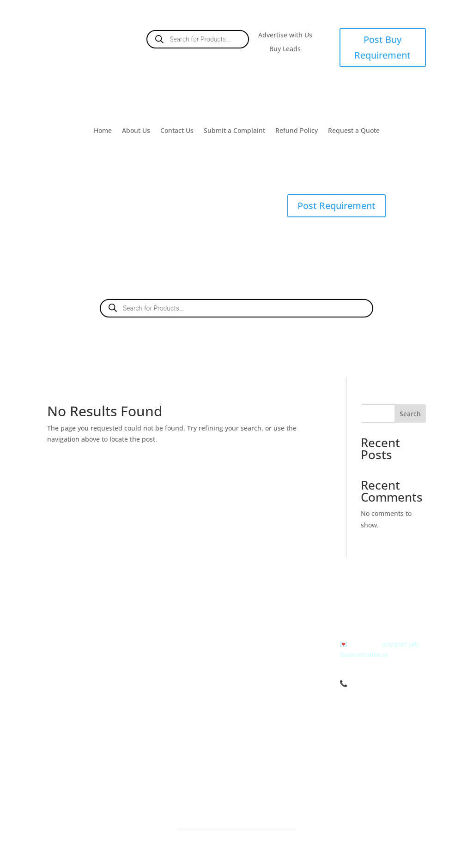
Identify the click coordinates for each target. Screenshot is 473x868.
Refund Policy (297, 131)
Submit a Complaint (234, 131)
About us (262, 606)
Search (410, 414)
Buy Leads (285, 49)
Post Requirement (337, 206)
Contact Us (177, 131)
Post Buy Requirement (382, 47)
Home (103, 131)
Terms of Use (269, 618)
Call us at (356, 611)
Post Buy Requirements (187, 606)
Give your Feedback (279, 714)
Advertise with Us (285, 36)
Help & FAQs (268, 666)
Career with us (271, 702)
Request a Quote (354, 131)
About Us (136, 131)
